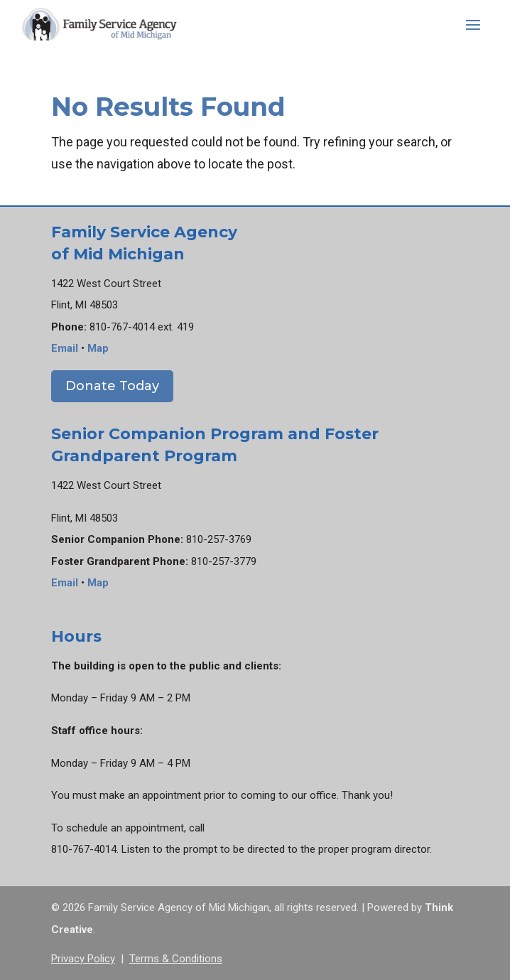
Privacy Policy (83, 959)
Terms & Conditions (176, 959)
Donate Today (112, 386)
